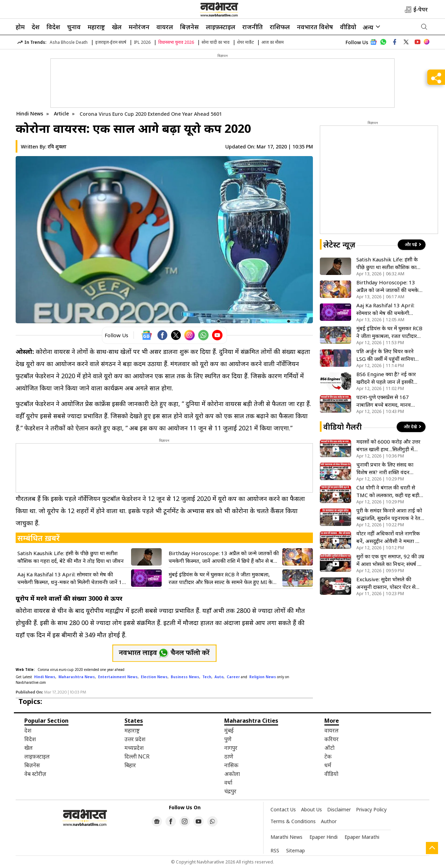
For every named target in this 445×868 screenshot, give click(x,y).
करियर (331, 739)
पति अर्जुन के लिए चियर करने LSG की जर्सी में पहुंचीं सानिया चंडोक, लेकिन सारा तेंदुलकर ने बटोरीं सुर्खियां (386, 355)
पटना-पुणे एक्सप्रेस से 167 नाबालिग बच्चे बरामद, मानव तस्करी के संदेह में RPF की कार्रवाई (390, 401)
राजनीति (253, 27)
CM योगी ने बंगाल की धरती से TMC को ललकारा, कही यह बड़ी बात (388, 491)
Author (329, 821)
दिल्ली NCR (137, 756)
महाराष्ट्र (96, 27)
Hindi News (30, 113)
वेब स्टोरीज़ (35, 774)
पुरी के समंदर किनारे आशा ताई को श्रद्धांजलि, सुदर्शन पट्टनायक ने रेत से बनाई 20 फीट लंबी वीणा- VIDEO (389, 514)
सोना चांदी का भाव (216, 42)
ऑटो (329, 748)
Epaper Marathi (362, 837)
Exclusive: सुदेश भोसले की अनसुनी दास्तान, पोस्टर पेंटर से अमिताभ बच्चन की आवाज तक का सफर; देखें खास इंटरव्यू (390, 583)
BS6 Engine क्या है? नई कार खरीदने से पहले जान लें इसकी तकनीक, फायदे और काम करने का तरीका (390, 378)
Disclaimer (339, 809)
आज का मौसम (273, 42)
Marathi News (286, 837)
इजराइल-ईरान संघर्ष (111, 42)
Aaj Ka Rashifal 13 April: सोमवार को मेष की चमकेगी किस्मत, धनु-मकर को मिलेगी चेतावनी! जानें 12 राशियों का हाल (71, 578)
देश (36, 27)
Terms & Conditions (293, 821)
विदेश (53, 27)
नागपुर (231, 748)
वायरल (165, 27)
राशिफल (280, 27)
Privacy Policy (371, 809)
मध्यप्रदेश (134, 748)
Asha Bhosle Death (69, 42)
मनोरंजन (139, 27)
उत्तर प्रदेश (135, 739)
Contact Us (283, 809)
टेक (328, 756)
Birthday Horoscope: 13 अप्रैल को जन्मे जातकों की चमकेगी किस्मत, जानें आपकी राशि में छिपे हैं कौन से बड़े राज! (224, 557)
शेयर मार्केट (245, 42)
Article (62, 113)
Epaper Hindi (323, 837)
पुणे (228, 739)
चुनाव (74, 27)
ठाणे (229, 756)
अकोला (232, 774)
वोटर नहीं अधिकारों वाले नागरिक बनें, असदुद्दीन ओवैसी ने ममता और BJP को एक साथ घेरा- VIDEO (390, 537)
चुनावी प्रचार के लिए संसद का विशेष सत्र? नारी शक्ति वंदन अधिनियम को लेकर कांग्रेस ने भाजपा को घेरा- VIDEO (385, 468)
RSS (275, 850)
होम (20, 27)
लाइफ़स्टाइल (221, 27)
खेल (117, 27)
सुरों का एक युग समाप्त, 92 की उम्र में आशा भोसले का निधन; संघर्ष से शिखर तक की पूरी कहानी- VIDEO (390, 560)
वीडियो (348, 27)
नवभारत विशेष (315, 27)
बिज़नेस (189, 27)
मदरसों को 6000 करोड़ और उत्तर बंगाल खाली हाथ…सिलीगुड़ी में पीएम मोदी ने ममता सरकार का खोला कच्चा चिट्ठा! (388, 445)
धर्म (328, 765)
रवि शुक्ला (57, 147)
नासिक (231, 765)
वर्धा (228, 782)
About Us (311, 809)
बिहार (130, 765)
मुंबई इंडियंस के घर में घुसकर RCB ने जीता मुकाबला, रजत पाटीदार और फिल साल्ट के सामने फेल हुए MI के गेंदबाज (221, 578)
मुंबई (229, 730)
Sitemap (296, 850)
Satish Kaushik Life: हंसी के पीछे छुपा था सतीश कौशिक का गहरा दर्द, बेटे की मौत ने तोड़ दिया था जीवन (71, 557)
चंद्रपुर (230, 791)
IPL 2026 (142, 42)
